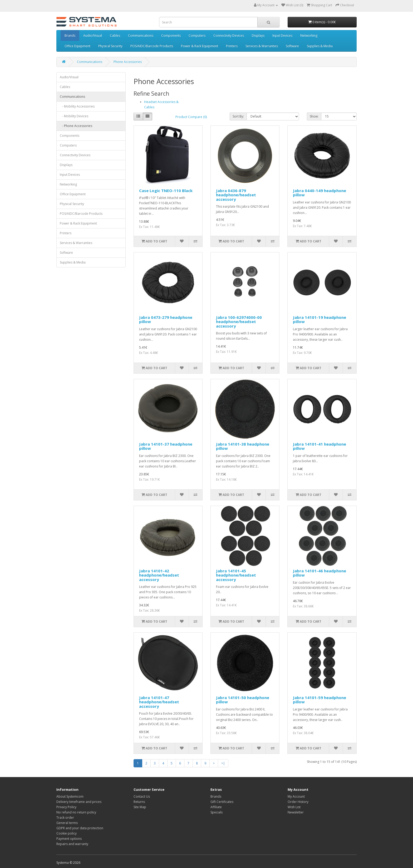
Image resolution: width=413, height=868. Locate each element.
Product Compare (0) (191, 117)
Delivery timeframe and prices (79, 802)
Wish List (294, 807)
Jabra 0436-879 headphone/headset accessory (236, 195)
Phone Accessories (128, 62)
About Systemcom (70, 796)
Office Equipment (77, 46)
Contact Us (142, 796)
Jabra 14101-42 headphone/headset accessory (159, 575)
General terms (67, 823)
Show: (314, 116)
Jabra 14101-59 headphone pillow (319, 700)
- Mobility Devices (74, 116)
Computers (197, 35)
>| (223, 763)
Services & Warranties (262, 46)
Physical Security (110, 46)
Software (292, 46)
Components (171, 35)
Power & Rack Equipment (200, 46)
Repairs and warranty (72, 844)
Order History (298, 802)
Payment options (69, 839)
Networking (309, 35)
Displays (258, 35)
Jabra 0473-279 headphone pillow (166, 320)
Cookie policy (67, 833)
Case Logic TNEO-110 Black (166, 191)
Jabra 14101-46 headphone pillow (319, 573)
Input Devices (282, 35)
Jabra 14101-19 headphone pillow (319, 320)
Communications (141, 35)
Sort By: (238, 116)
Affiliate (216, 807)
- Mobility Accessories (77, 106)
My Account (296, 796)
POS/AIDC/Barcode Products (152, 46)
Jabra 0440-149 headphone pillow (319, 193)
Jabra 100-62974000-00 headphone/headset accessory (239, 322)
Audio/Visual (93, 35)
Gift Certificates (222, 802)
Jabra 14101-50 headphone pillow (243, 700)
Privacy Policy (66, 807)
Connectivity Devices (229, 35)
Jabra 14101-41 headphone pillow (319, 446)
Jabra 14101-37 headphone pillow (166, 446)
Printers (232, 46)
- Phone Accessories (76, 126)
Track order (65, 818)
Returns (139, 802)
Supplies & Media (320, 46)
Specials (217, 812)
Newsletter (296, 812)
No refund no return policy (76, 812)
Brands (70, 35)
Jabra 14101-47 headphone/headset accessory (159, 702)
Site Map (140, 807)
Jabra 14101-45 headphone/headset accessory (236, 575)
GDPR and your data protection (80, 828)
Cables (115, 35)
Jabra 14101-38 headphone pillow (243, 446)
